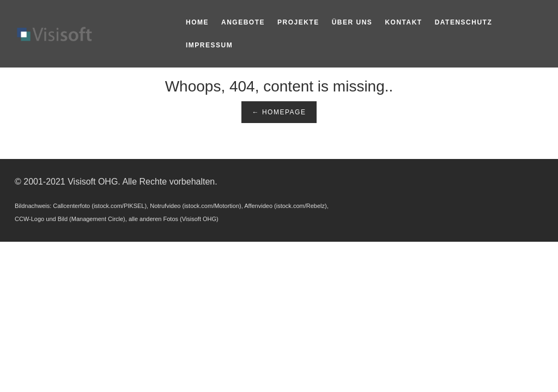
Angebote (243, 22)
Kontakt (403, 22)
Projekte (298, 22)
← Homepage (279, 112)
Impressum (209, 45)
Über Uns (352, 22)
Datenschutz (464, 22)
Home (197, 22)
